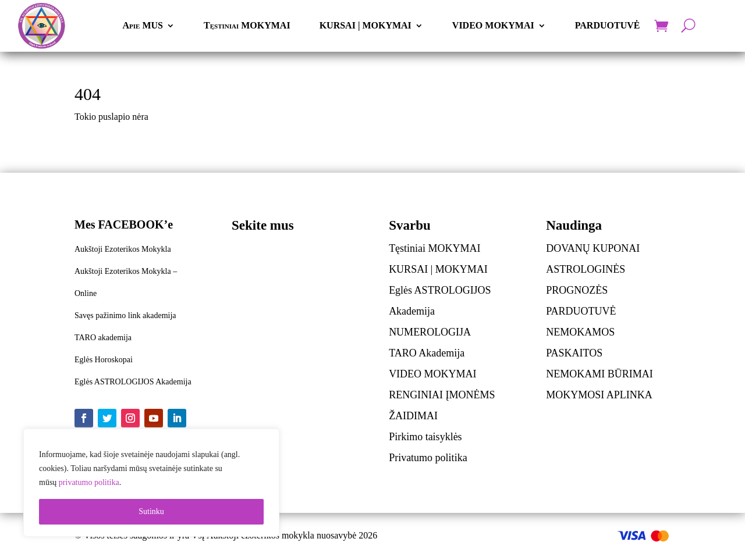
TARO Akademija (427, 353)
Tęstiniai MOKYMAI (247, 25)
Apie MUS (143, 25)
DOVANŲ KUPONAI (593, 248)
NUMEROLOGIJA (430, 332)
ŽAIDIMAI (413, 416)
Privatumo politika (428, 458)
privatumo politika (89, 482)
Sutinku (151, 511)
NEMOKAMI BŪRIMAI (599, 374)
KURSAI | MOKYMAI (366, 25)
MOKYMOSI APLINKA (599, 395)
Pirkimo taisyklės (425, 437)
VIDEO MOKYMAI (493, 25)
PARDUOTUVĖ (608, 25)
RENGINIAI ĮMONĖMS (442, 395)
